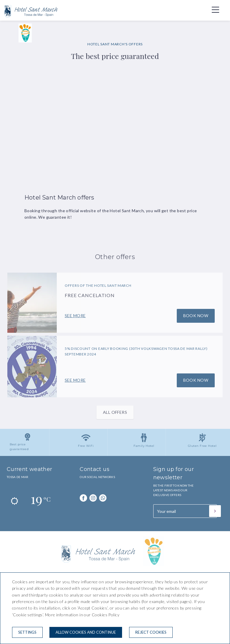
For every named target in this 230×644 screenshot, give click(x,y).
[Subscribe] (215, 511)
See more (75, 316)
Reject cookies (151, 632)
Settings (27, 632)
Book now (196, 316)
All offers (115, 412)
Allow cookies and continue (86, 632)
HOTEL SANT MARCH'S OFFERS (115, 44)
